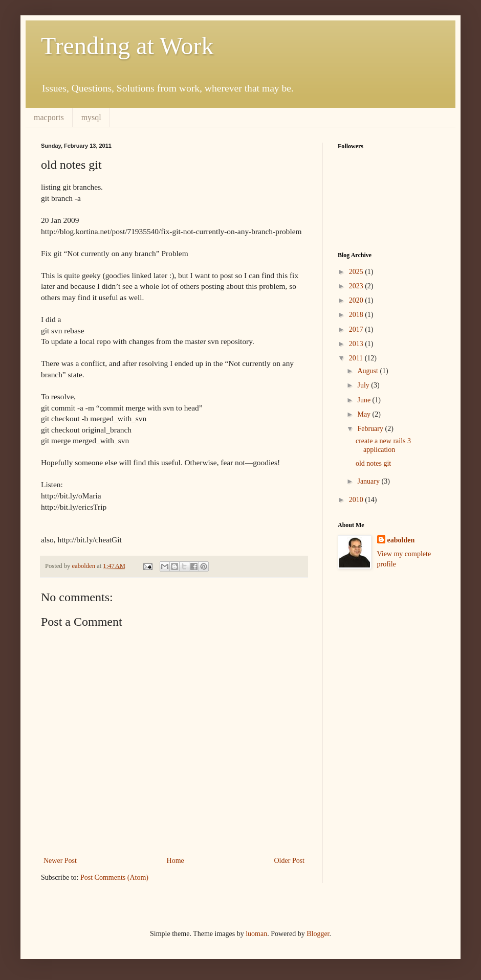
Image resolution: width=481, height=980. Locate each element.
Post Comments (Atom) (114, 878)
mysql (91, 117)
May (365, 414)
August (368, 371)
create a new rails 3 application (383, 445)
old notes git (373, 463)
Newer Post (60, 861)
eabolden (401, 540)
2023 (357, 286)
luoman (256, 934)
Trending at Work (127, 46)
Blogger (318, 934)
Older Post (290, 861)
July (364, 385)
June (365, 400)
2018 (357, 315)
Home (176, 861)
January (369, 481)
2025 (357, 272)
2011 (357, 358)
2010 (357, 500)
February (371, 429)
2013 (357, 344)
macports (49, 117)
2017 (357, 329)
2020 (357, 300)
